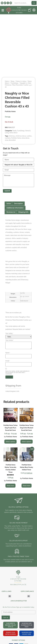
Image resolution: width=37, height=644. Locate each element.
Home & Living (21, 81)
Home (7, 81)
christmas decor (21, 136)
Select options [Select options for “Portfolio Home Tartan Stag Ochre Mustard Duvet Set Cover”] (27, 442)
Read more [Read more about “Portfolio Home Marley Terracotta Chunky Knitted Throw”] (10, 486)
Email (8, 361)
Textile (15, 131)
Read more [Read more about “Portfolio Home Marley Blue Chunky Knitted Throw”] (27, 486)
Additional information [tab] (15, 208)
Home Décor (13, 133)
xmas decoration (10, 140)
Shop (12, 81)
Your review (10, 340)
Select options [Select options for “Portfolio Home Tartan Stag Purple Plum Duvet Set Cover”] (10, 442)
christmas (12, 136)
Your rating (9, 333)
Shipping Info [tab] (23, 212)
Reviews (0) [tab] (11, 212)
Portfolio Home (10, 111)
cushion (29, 136)
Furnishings (14, 83)
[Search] (34, 3)
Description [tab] (18, 204)
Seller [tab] (9, 204)
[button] (10, 596)
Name (8, 353)
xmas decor (25, 138)
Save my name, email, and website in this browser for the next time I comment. (17, 372)
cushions (8, 138)
